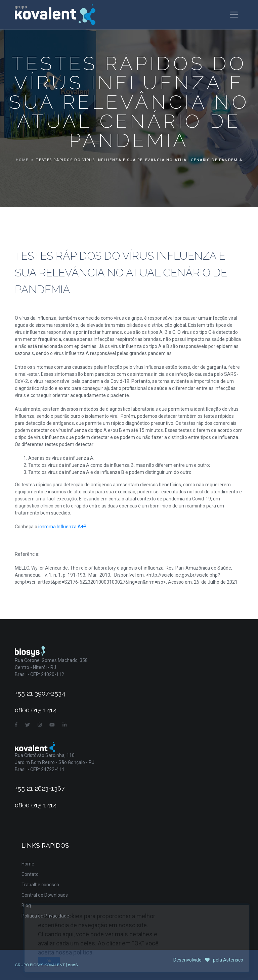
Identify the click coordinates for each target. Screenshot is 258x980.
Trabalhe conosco (40, 885)
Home (22, 160)
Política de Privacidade (45, 916)
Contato (30, 874)
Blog (26, 905)
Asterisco (233, 960)
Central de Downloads (45, 895)
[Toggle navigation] (234, 15)
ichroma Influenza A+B (62, 527)
